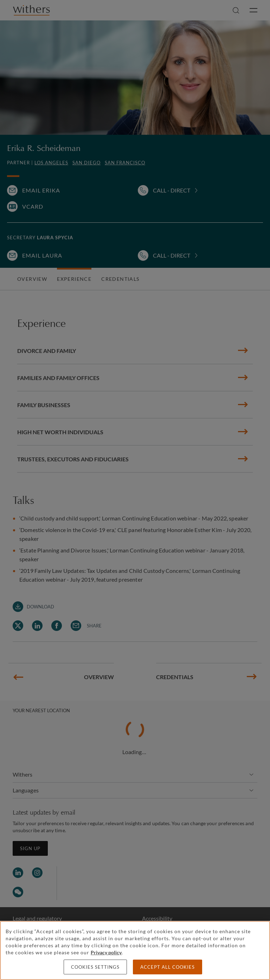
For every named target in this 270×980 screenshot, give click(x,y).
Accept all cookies (168, 967)
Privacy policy (106, 952)
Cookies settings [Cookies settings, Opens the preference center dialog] (95, 967)
